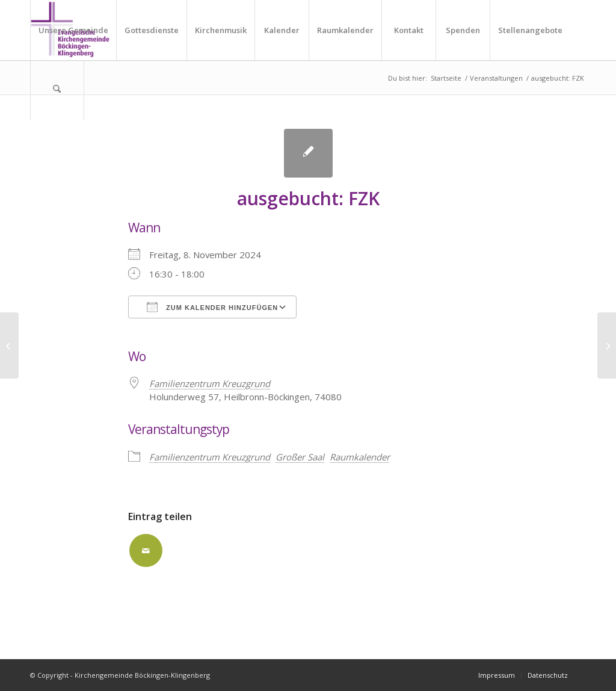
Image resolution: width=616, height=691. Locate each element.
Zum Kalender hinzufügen (212, 307)
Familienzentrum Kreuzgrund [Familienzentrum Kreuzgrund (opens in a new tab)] (210, 383)
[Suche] (57, 90)
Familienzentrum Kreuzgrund (210, 457)
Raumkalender (360, 457)
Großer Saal (300, 457)
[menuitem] (73, 30)
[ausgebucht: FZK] (9, 345)
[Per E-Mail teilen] (146, 550)
